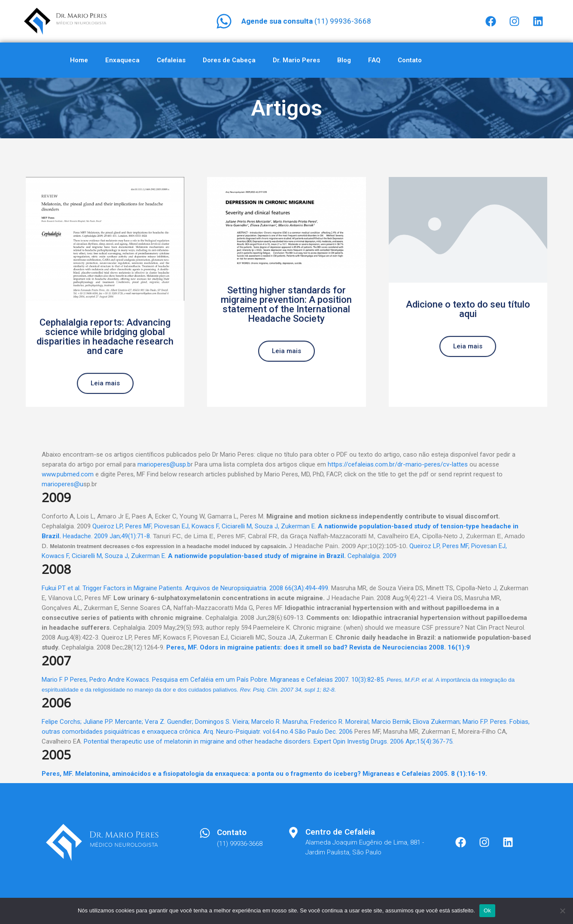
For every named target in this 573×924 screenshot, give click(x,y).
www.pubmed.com (68, 474)
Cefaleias (171, 60)
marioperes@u (62, 484)
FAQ (374, 60)
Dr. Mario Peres (296, 60)
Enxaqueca (122, 60)
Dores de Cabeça (229, 60)
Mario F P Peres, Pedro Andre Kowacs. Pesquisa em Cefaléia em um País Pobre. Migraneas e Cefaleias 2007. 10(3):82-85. (213, 680)
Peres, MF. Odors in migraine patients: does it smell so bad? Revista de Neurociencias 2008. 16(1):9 (318, 647)
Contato (410, 60)
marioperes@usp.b (164, 464)
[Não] (562, 911)
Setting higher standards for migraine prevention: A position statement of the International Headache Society (286, 304)
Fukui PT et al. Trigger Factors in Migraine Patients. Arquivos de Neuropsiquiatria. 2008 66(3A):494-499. (186, 588)
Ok (487, 910)
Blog (344, 60)
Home (79, 60)
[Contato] (205, 833)
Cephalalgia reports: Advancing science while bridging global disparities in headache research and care (105, 337)
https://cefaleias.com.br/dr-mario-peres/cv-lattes (398, 464)
